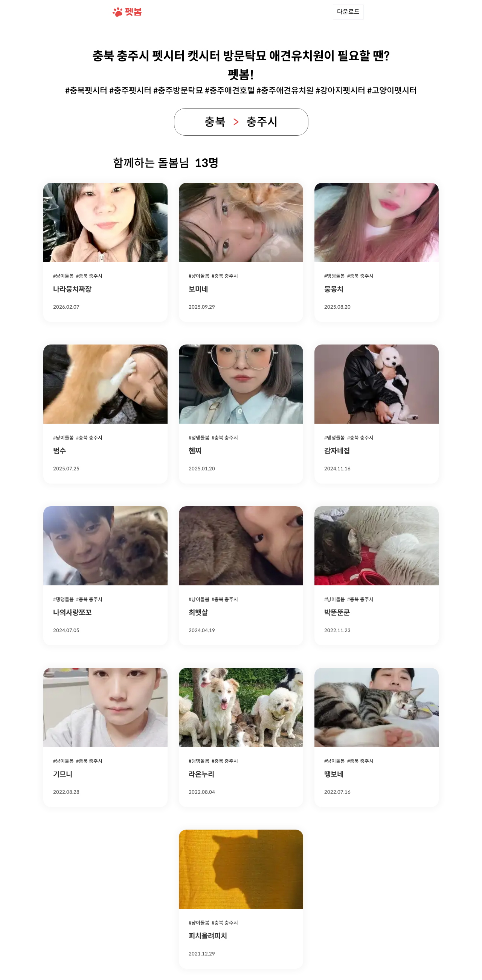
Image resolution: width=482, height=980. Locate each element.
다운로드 (348, 12)
